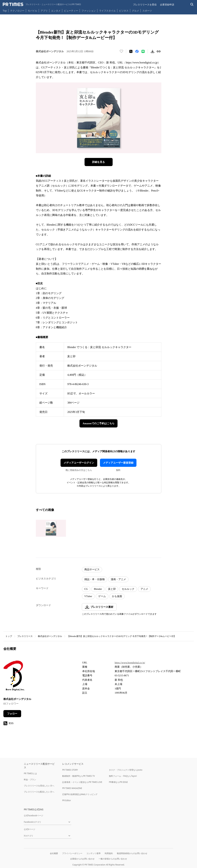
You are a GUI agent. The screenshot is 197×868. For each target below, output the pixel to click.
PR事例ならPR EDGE (118, 782)
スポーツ (147, 11)
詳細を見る (98, 162)
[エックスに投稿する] (131, 51)
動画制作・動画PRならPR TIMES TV (78, 776)
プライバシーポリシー (72, 853)
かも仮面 (117, 596)
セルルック (128, 589)
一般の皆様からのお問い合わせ (113, 859)
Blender (98, 589)
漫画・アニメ (118, 579)
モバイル (32, 11)
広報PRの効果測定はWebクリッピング (80, 794)
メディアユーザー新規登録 (118, 463)
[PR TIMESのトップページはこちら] (42, 4)
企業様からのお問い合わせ (82, 859)
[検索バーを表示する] (192, 4)
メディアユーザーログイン (79, 463)
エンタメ (56, 11)
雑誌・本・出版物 (95, 579)
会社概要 (54, 853)
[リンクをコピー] (159, 51)
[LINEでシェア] (143, 51)
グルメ (135, 11)
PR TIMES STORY (70, 770)
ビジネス (124, 11)
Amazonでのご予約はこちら (98, 423)
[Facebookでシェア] (137, 51)
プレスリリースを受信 (145, 4)
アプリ (44, 11)
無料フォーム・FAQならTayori (123, 776)
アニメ (144, 589)
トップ (9, 636)
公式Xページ (30, 829)
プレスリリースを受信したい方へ (39, 786)
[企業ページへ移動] (14, 677)
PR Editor (67, 800)
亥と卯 (112, 589)
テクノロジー (17, 11)
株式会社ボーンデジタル (50, 636)
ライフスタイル (107, 11)
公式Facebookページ (33, 815)
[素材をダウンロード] (153, 51)
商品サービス (92, 569)
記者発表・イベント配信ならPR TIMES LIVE (82, 782)
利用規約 (109, 853)
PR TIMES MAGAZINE (72, 788)
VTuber (88, 596)
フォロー (12, 714)
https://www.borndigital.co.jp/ (130, 663)
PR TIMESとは (30, 773)
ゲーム (102, 596)
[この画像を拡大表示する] (51, 528)
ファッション (89, 11)
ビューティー (71, 11)
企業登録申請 (167, 4)
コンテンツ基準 (94, 853)
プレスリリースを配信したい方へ (39, 792)
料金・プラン (30, 780)
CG (86, 589)
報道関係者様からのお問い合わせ (132, 853)
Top (5, 11)
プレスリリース (25, 636)
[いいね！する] (121, 51)
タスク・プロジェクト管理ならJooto (126, 770)
